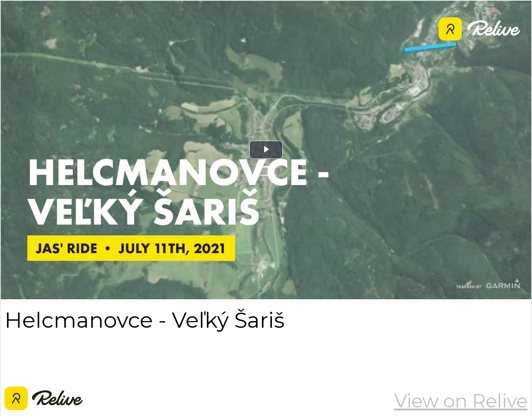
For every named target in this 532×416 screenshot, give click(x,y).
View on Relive (461, 401)
